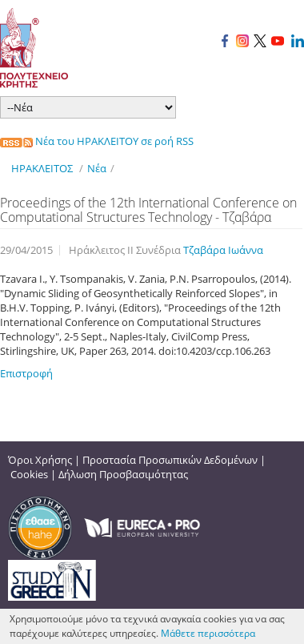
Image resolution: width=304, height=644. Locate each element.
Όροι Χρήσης (40, 460)
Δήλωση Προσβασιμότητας (123, 474)
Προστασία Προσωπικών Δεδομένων (170, 460)
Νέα (97, 168)
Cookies (29, 474)
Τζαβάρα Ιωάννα (223, 250)
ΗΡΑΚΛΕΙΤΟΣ (42, 168)
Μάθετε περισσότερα (208, 633)
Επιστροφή (26, 373)
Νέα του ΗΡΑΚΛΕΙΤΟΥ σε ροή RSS (97, 141)
